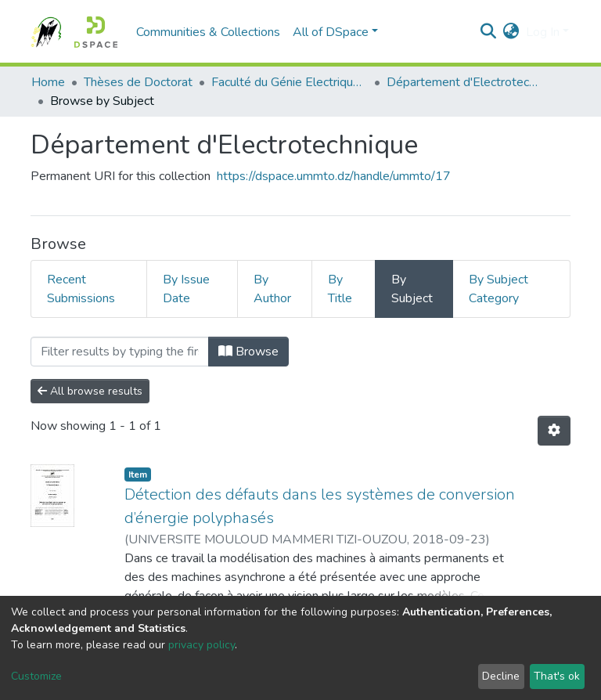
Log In (543, 32)
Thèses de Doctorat (138, 82)
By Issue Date (186, 289)
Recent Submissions (81, 289)
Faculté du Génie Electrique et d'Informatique (290, 82)
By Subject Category (498, 289)
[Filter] (120, 352)
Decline (501, 676)
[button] (511, 32)
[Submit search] (489, 32)
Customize (36, 676)
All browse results (90, 391)
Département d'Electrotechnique (465, 82)
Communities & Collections (208, 32)
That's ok (557, 676)
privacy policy (202, 645)
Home (48, 82)
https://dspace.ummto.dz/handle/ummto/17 (334, 176)
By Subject (412, 289)
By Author (272, 289)
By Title (340, 289)
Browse (248, 352)
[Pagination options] (554, 431)
